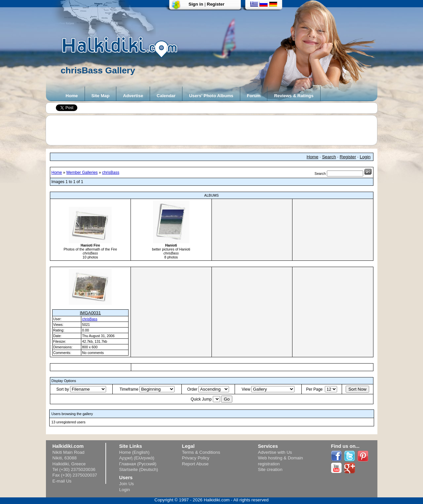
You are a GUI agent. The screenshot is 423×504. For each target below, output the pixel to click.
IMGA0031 (90, 313)
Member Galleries (82, 173)
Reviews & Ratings (294, 96)
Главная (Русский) (138, 464)
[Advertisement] (215, 130)
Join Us (127, 484)
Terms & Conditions (201, 452)
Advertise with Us (275, 452)
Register (216, 4)
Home (72, 96)
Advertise (133, 96)
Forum (254, 96)
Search (329, 157)
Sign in (196, 4)
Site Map (101, 96)
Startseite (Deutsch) (139, 469)
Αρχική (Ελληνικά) (137, 458)
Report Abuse (195, 464)
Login (365, 157)
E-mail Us (62, 481)
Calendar (166, 96)
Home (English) (135, 452)
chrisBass (111, 173)
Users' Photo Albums (211, 96)
